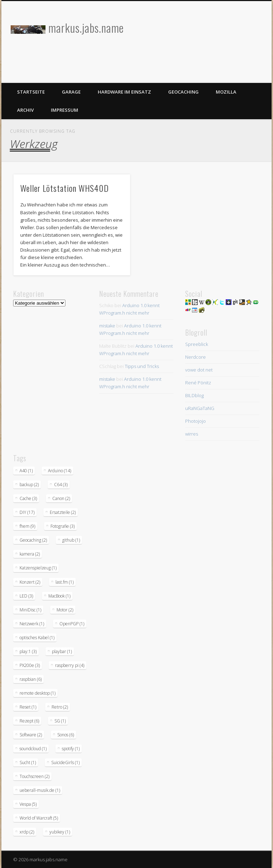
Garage (71, 92)
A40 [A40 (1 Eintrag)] (26, 471)
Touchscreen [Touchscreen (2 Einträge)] (34, 776)
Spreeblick (197, 344)
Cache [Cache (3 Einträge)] (28, 498)
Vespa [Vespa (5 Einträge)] (28, 804)
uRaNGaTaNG (200, 408)
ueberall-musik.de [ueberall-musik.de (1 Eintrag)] (40, 790)
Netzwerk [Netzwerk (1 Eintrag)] (32, 624)
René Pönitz (198, 383)
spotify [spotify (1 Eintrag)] (71, 749)
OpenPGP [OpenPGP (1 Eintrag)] (72, 624)
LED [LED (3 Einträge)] (26, 596)
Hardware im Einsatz (124, 92)
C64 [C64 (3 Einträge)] (61, 485)
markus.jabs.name (86, 28)
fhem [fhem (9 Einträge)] (27, 526)
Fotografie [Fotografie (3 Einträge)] (63, 526)
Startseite (31, 92)
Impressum (65, 110)
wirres (192, 434)
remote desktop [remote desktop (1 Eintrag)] (38, 693)
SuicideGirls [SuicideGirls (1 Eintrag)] (65, 762)
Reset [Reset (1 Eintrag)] (28, 707)
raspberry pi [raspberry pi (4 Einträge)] (70, 665)
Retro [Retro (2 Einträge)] (60, 707)
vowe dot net (199, 370)
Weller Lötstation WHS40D (65, 188)
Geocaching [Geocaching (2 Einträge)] (33, 540)
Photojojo (196, 421)
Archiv (25, 110)
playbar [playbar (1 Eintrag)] (62, 651)
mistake (107, 326)
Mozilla (226, 92)
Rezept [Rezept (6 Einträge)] (29, 721)
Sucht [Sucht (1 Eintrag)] (28, 762)
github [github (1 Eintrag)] (71, 540)
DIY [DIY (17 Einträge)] (27, 512)
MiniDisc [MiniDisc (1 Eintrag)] (30, 610)
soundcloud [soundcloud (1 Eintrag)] (33, 749)
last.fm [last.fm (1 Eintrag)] (65, 582)
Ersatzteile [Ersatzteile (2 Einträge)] (63, 512)
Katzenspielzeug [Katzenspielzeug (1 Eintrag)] (38, 568)
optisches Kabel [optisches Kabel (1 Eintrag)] (37, 638)
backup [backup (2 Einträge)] (29, 485)
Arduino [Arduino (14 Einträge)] (60, 471)
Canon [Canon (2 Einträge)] (61, 498)
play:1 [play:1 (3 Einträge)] (28, 651)
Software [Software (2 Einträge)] (31, 735)
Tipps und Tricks (142, 366)
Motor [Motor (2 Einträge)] (65, 610)
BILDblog (194, 395)
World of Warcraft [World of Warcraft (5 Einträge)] (39, 818)
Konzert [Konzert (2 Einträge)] (30, 582)
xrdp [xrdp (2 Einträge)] (27, 832)
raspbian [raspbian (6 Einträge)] (31, 679)
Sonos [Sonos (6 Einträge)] (66, 735)
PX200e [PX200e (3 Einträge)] (30, 665)
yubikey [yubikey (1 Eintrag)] (60, 832)
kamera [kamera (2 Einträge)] (30, 554)
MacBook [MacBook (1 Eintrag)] (59, 596)
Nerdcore (196, 357)
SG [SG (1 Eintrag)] (60, 721)
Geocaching (183, 92)
